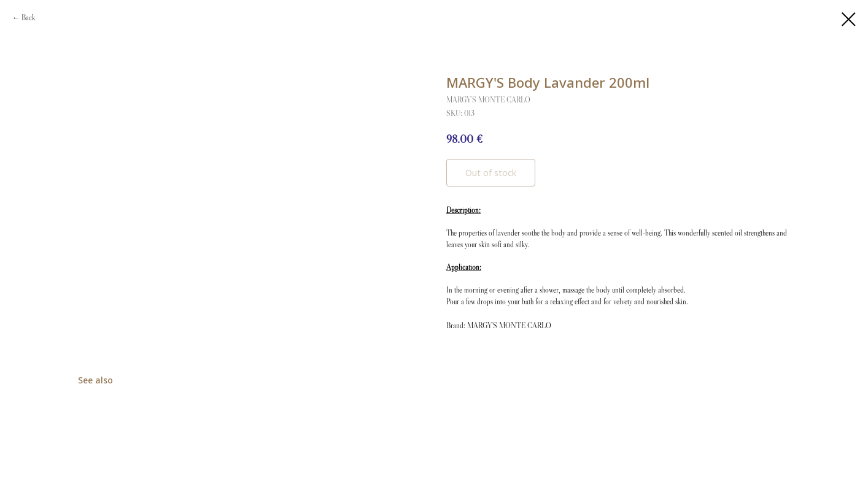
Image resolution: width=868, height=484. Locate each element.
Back (28, 17)
